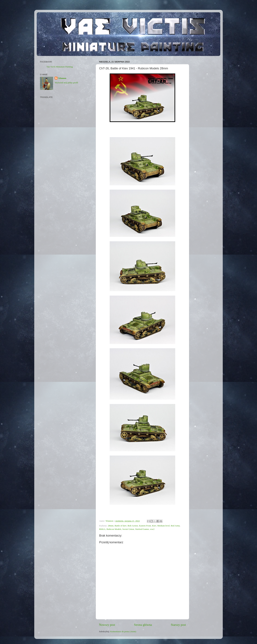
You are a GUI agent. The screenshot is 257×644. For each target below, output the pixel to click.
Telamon (62, 78)
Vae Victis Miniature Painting (60, 67)
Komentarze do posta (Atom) (123, 631)
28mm (111, 526)
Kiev (154, 526)
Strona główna (143, 625)
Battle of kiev (121, 526)
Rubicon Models (114, 529)
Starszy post (178, 625)
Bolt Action (133, 526)
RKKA (102, 529)
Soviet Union (128, 529)
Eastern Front (145, 526)
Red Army (175, 526)
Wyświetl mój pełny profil (66, 83)
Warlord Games (142, 529)
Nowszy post (107, 625)
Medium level (163, 526)
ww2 (152, 529)
